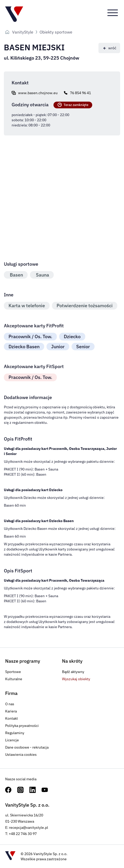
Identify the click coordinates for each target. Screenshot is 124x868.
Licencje (12, 740)
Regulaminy (15, 733)
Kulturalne (14, 679)
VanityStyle (23, 32)
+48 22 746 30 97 (23, 834)
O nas (10, 704)
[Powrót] (109, 48)
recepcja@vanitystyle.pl (29, 828)
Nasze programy (23, 661)
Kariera (11, 711)
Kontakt (11, 718)
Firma (11, 693)
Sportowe (13, 672)
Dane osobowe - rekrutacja (27, 747)
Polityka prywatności (22, 726)
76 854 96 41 (80, 93)
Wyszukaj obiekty (76, 679)
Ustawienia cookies (21, 755)
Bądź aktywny (73, 672)
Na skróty (72, 661)
